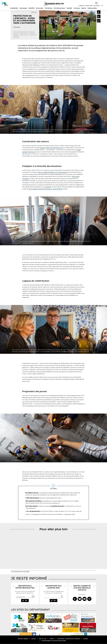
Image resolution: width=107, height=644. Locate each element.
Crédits (52, 639)
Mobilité (31, 8)
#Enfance (16, 34)
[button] (99, 12)
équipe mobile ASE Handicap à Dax (51, 148)
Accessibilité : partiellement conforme (68, 639)
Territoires (48, 8)
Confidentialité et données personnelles (54, 641)
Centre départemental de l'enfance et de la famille (45, 189)
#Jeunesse (32, 32)
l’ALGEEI (47, 187)
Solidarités (14, 8)
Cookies (85, 639)
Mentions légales (23, 639)
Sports (84, 8)
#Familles (16, 37)
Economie (40, 8)
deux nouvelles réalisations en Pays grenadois (53, 172)
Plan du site (43, 639)
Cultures (77, 8)
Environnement (59, 8)
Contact (34, 639)
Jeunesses (23, 8)
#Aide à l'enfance (24, 34)
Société (69, 8)
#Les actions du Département (21, 32)
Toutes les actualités (21, 572)
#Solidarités (33, 34)
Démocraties (92, 8)
